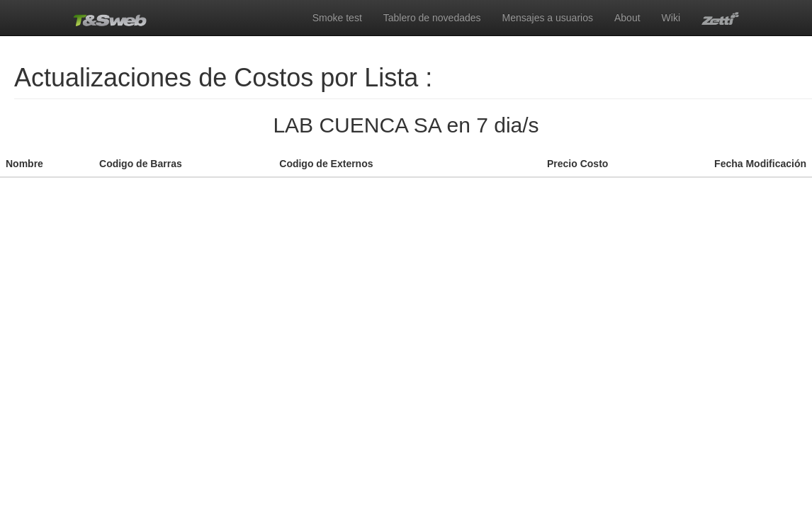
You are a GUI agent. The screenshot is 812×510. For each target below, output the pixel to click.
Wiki (671, 18)
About (627, 18)
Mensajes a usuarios (548, 18)
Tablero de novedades (432, 18)
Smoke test (337, 18)
